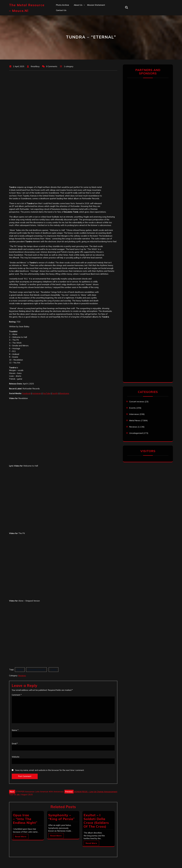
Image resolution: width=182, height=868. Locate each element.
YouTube (47, 393)
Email (15, 744)
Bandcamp (64, 393)
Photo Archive (62, 5)
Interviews (134, 414)
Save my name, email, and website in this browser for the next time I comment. (50, 770)
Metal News (135, 420)
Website (16, 757)
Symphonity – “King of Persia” (61, 817)
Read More (21, 837)
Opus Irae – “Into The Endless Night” (25, 819)
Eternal (20, 670)
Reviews (22, 676)
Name (15, 730)
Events (132, 408)
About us (78, 5)
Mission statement (96, 5)
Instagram (37, 393)
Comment (17, 695)
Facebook (26, 393)
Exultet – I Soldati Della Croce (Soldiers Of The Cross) (96, 821)
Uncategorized (136, 433)
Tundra (54, 670)
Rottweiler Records (36, 670)
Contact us (61, 10)
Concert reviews (137, 402)
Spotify (55, 393)
